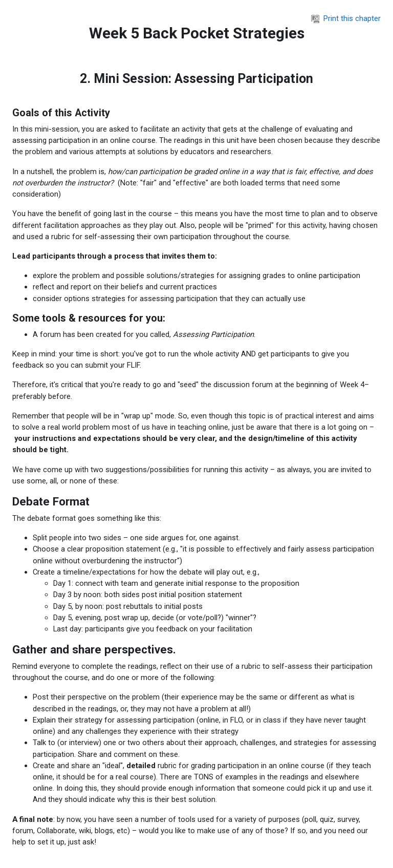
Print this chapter (346, 18)
